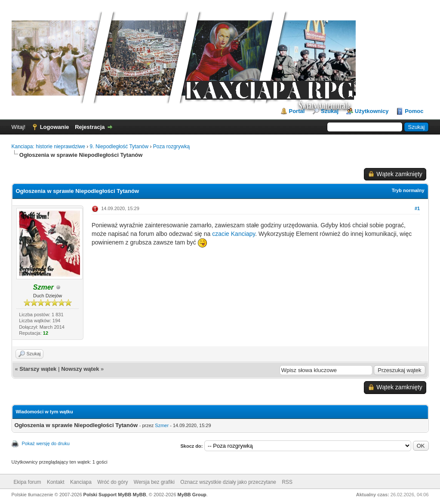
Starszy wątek (38, 369)
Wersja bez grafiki (154, 482)
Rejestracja (90, 127)
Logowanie (55, 127)
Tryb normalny (408, 190)
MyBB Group (192, 495)
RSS (287, 482)
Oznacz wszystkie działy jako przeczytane (228, 482)
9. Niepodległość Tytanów (119, 147)
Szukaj (330, 111)
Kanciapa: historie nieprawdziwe (48, 147)
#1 (417, 208)
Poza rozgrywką (171, 147)
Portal (297, 111)
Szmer (162, 425)
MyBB (140, 495)
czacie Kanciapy (234, 234)
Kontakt (56, 482)
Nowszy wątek (80, 369)
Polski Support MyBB (108, 495)
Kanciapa (81, 482)
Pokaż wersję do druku (46, 443)
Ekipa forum (28, 482)
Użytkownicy (372, 111)
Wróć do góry (112, 482)
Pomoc (414, 111)
